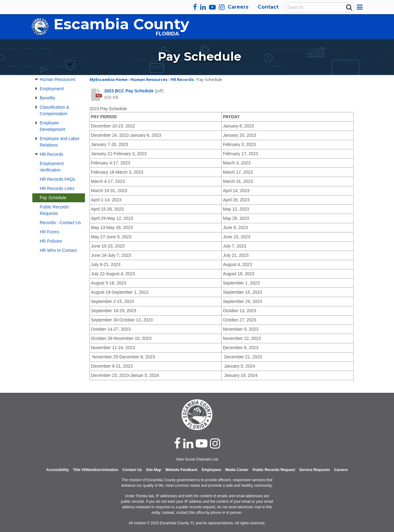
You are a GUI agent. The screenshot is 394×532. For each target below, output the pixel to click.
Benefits (48, 98)
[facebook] (195, 7)
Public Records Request (274, 470)
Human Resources (58, 79)
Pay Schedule (53, 198)
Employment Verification (52, 167)
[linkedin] (203, 7)
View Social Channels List (197, 459)
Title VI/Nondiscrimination (96, 470)
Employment (52, 89)
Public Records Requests (54, 210)
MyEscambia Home (109, 79)
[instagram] (222, 7)
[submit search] (349, 7)
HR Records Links (57, 188)
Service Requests (315, 470)
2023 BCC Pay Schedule (129, 91)
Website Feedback (181, 470)
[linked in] (188, 443)
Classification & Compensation (54, 110)
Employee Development (52, 126)
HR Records (51, 154)
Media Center (237, 470)
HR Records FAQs (57, 179)
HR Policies (51, 241)
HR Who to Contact (58, 250)
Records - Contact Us (60, 223)
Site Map (154, 470)
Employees (211, 470)
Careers (238, 7)
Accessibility (57, 470)
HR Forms (50, 232)
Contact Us (132, 470)
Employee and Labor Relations (60, 142)
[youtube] (212, 7)
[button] (361, 7)
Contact (268, 7)
